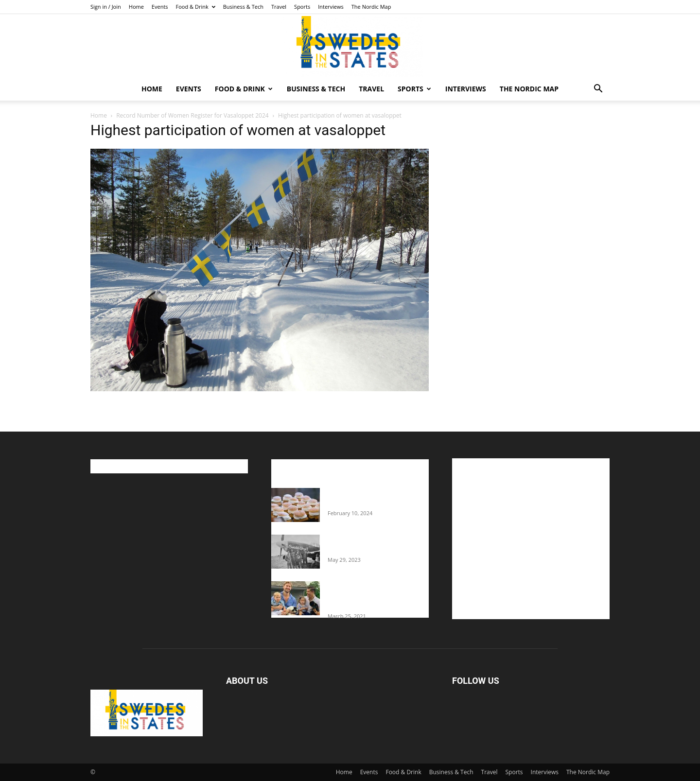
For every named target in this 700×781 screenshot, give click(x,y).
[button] (598, 90)
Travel (279, 7)
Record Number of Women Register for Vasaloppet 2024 (192, 115)
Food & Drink (196, 7)
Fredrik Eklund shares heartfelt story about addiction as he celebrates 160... (374, 596)
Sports (302, 7)
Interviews (331, 7)
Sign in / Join (106, 7)
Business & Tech (243, 7)
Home (136, 7)
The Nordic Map (371, 7)
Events (160, 7)
